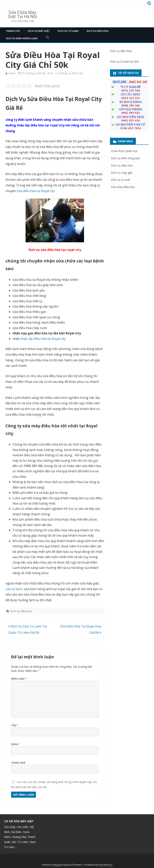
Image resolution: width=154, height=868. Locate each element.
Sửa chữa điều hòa (123, 187)
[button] (48, 38)
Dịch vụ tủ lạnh (68, 31)
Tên (15, 725)
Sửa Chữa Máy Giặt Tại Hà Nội (22, 14)
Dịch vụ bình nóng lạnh (22, 38)
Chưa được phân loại (124, 151)
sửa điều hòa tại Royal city (36, 191)
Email (16, 744)
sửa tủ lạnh (14, 589)
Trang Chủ (13, 31)
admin (12, 73)
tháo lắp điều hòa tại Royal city (43, 339)
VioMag (55, 865)
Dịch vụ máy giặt (39, 31)
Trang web (18, 763)
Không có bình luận (71, 73)
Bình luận (19, 679)
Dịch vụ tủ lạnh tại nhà (124, 61)
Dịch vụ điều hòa (97, 31)
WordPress (106, 865)
